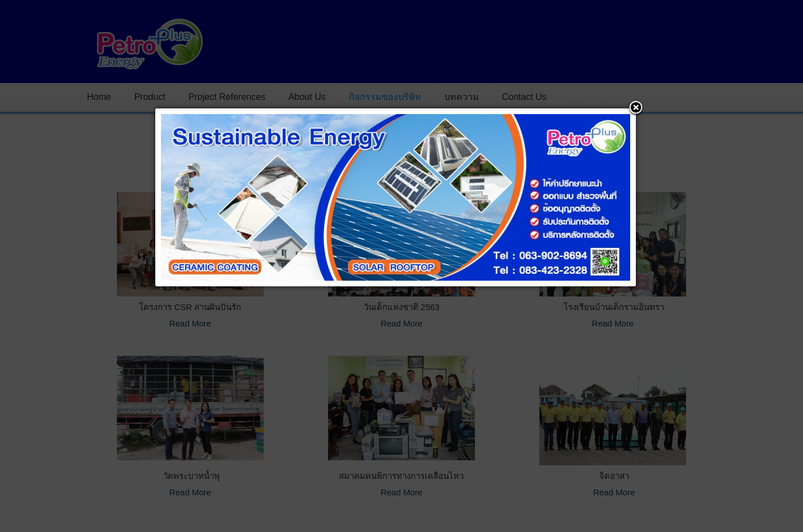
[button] (636, 108)
